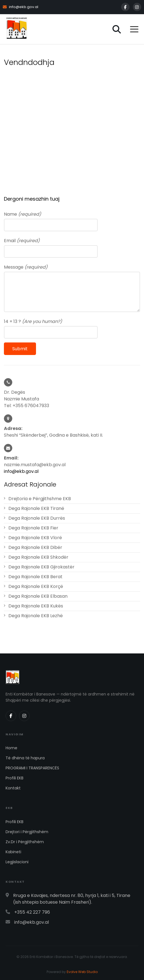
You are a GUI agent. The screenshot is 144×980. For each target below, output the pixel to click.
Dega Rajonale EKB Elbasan (38, 596)
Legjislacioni (17, 862)
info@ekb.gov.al (21, 7)
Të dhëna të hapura (25, 758)
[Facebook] (125, 7)
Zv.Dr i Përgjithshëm (25, 842)
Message (26, 267)
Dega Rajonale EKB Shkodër (38, 557)
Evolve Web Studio (82, 972)
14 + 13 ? (33, 321)
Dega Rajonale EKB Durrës (37, 518)
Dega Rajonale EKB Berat (35, 577)
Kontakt (13, 788)
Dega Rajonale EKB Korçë (36, 586)
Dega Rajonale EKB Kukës (36, 606)
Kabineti (13, 852)
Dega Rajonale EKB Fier (33, 528)
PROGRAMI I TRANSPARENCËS (32, 768)
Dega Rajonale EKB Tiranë (36, 508)
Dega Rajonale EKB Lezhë (36, 616)
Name (22, 214)
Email (22, 241)
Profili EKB (15, 778)
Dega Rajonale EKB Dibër (35, 547)
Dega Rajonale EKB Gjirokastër (41, 567)
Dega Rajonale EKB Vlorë (35, 538)
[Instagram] (137, 7)
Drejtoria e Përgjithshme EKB (40, 499)
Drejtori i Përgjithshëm (27, 832)
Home (11, 748)
